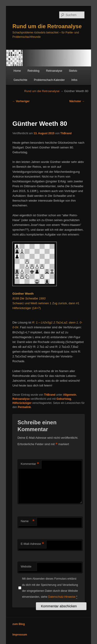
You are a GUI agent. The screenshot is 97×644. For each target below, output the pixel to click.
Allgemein (70, 395)
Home (17, 71)
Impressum (20, 635)
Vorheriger (21, 101)
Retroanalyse (54, 71)
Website (26, 566)
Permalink (24, 407)
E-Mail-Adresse (32, 544)
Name (27, 521)
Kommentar (30, 464)
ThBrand (66, 133)
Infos (74, 80)
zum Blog (19, 624)
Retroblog (33, 71)
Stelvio (73, 71)
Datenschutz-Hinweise (62, 597)
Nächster (77, 101)
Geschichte (20, 80)
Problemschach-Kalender (49, 80)
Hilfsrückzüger (22, 403)
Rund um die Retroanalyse (47, 26)
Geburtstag (64, 399)
